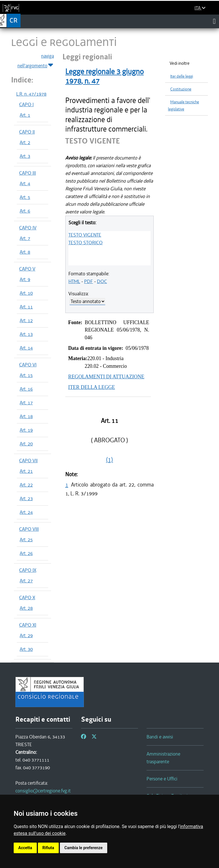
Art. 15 (26, 375)
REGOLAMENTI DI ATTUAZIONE (106, 377)
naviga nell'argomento (36, 61)
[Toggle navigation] (214, 21)
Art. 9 (25, 279)
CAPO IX (28, 570)
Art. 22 (26, 485)
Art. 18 (26, 416)
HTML (74, 281)
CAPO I (26, 104)
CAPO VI (28, 365)
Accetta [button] (25, 848)
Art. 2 (25, 142)
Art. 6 (25, 211)
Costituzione (181, 89)
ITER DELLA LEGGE (92, 387)
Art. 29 (26, 635)
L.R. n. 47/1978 (31, 94)
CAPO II (27, 132)
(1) (109, 460)
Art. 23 (26, 498)
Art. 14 (26, 348)
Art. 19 (26, 430)
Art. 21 (26, 471)
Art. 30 (26, 649)
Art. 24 (26, 512)
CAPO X (27, 597)
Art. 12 (26, 320)
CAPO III (28, 173)
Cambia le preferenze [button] (84, 848)
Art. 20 (26, 444)
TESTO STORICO (86, 243)
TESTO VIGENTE (85, 235)
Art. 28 (26, 608)
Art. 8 (25, 252)
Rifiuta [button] (48, 848)
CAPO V (27, 269)
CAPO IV (28, 228)
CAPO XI (28, 625)
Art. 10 (26, 293)
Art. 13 (26, 334)
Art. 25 (26, 540)
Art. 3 (25, 156)
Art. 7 (25, 238)
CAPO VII (28, 461)
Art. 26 (26, 553)
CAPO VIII (29, 529)
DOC (102, 281)
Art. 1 (25, 115)
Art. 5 (25, 197)
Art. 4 (25, 183)
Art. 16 (26, 389)
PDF (89, 281)
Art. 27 (26, 581)
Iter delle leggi (182, 76)
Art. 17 (26, 403)
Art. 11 (26, 307)
